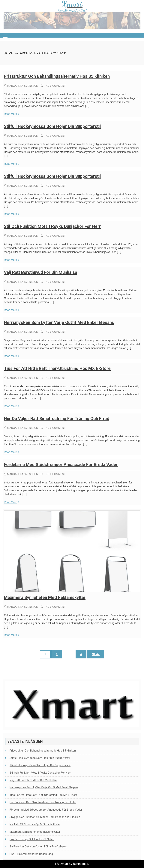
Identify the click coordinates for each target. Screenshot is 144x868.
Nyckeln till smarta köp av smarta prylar (35, 824)
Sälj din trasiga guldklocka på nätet (32, 839)
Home (8, 53)
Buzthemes (80, 864)
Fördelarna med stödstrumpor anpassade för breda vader (61, 465)
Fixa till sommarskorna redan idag (31, 854)
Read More (12, 114)
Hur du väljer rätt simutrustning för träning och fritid (57, 419)
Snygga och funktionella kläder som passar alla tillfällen (45, 817)
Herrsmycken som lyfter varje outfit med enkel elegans (59, 323)
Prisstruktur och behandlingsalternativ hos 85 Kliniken (57, 76)
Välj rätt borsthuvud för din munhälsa (40, 272)
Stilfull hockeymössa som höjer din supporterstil (52, 126)
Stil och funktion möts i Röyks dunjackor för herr (52, 226)
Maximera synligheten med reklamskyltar (45, 598)
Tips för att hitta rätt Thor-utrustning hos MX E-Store (57, 369)
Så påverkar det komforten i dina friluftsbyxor (38, 847)
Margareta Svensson (21, 86)
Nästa (96, 654)
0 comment (56, 86)
